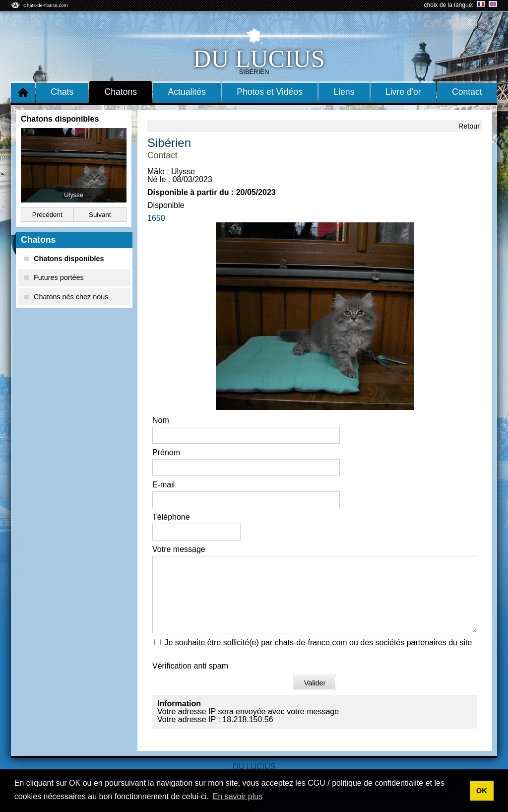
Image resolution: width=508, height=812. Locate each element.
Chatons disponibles (64, 259)
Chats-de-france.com (46, 5)
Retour (469, 126)
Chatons (121, 92)
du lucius (259, 59)
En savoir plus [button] (238, 796)
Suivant (100, 215)
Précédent (47, 215)
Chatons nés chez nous (66, 297)
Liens (344, 92)
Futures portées (54, 277)
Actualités (187, 92)
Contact (467, 92)
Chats (62, 92)
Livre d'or (403, 92)
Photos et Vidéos (270, 92)
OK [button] (482, 791)
